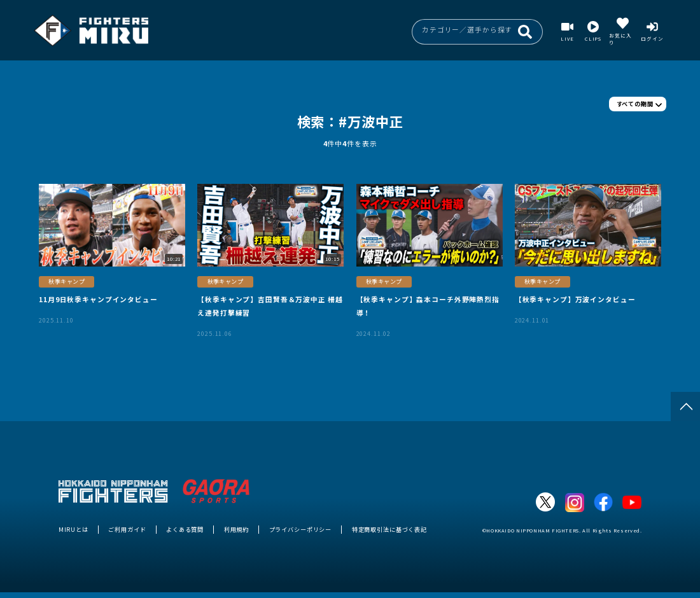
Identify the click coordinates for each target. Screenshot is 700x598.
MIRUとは (73, 529)
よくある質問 (185, 529)
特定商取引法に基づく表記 (389, 529)
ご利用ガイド (127, 529)
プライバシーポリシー (301, 529)
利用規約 (236, 529)
